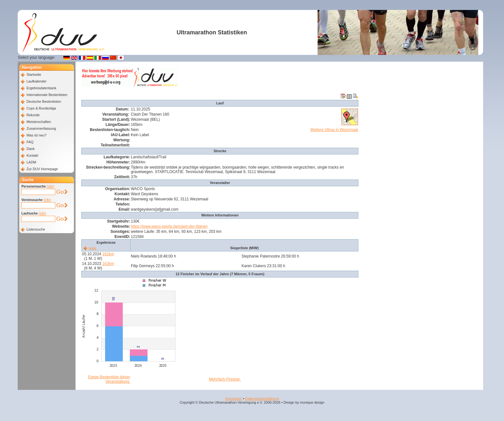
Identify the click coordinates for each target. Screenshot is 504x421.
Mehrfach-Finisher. (225, 379)
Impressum (234, 399)
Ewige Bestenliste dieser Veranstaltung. (109, 379)
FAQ (30, 142)
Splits (92, 248)
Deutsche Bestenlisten (44, 101)
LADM (31, 162)
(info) (50, 186)
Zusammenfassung (41, 128)
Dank (30, 149)
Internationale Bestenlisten (47, 95)
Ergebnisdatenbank (41, 88)
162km (108, 254)
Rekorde (33, 115)
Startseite (34, 75)
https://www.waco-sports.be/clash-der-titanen (169, 226)
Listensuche (36, 229)
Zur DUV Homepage (42, 169)
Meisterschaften (39, 122)
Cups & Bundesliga (41, 108)
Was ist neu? (36, 135)
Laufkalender (36, 81)
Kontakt (32, 155)
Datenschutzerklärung (262, 399)
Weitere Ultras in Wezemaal (334, 130)
